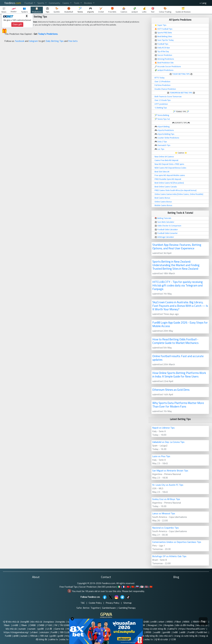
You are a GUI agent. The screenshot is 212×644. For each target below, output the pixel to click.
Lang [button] (204, 3)
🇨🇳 (133, 587)
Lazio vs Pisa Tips (161, 456)
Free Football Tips (69, 587)
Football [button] (29, 3)
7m (160, 625)
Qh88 (146, 622)
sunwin (23, 629)
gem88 (167, 632)
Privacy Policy (113, 603)
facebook (20, 41)
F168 (49, 625)
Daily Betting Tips (55, 41)
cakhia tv (54, 639)
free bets (73, 41)
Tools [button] (77, 3)
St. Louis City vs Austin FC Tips (168, 485)
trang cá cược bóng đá (155, 629)
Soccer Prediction (88, 587)
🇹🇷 (128, 587)
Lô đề (49, 629)
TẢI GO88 (64, 625)
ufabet (34, 632)
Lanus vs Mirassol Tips (164, 513)
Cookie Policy (95, 603)
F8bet (178, 622)
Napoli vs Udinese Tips (163, 428)
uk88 (183, 632)
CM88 (33, 625)
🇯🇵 (142, 587)
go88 (41, 629)
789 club (44, 636)
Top (203, 621)
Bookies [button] (88, 3)
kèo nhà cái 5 (166, 636)
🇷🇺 (137, 587)
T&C (83, 603)
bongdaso (49, 622)
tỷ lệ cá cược (162, 639)
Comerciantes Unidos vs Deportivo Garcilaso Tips (177, 542)
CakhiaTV (173, 629)
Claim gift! (17, 24)
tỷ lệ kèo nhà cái (11, 622)
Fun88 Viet (202, 632)
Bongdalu (169, 625)
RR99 (149, 632)
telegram (33, 41)
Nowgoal (152, 625)
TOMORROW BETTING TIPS (181, 93)
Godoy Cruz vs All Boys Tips (166, 499)
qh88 (16, 636)
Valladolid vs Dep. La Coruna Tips (168, 442)
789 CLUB (64, 632)
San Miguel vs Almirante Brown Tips (170, 471)
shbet (162, 622)
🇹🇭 (146, 587)
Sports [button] (41, 3)
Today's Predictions (48, 34)
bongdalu (61, 622)
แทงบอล (44, 632)
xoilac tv (64, 639)
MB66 (170, 622)
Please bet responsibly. (133, 591)
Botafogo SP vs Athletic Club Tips (169, 556)
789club (34, 636)
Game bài (60, 629)
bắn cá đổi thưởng (185, 625)
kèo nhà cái (37, 622)
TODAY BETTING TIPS (181, 74)
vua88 (157, 632)
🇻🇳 (151, 587)
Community (55, 3)
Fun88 (54, 632)
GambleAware (109, 608)
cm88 (154, 622)
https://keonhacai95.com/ (192, 629)
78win (7, 625)
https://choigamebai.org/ (16, 632)
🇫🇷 (124, 587)
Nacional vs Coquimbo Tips (165, 528)
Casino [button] (66, 3)
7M (56, 625)
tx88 (175, 632)
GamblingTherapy (127, 608)
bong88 (25, 622)
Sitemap (127, 603)
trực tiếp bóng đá (149, 636)
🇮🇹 (119, 587)
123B (173, 639)
